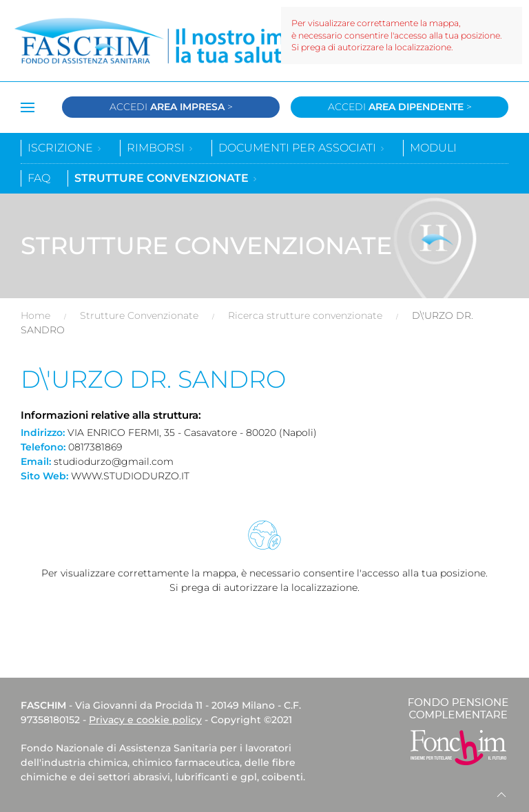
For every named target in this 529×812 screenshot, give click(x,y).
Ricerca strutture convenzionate (305, 315)
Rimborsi (160, 148)
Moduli (433, 148)
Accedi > (171, 107)
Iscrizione (65, 148)
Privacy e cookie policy (145, 720)
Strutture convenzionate (166, 178)
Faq (39, 178)
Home (35, 315)
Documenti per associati (302, 148)
